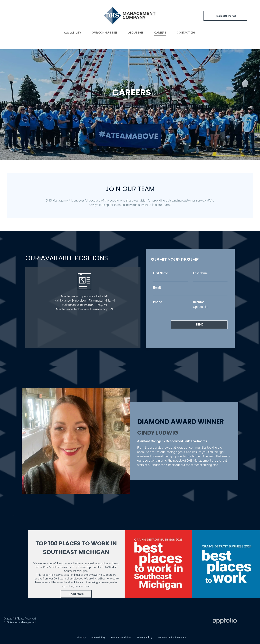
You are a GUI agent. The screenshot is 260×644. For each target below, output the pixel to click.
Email (157, 288)
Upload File (201, 307)
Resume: (199, 302)
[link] (76, 594)
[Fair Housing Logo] (167, 621)
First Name (161, 273)
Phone (158, 302)
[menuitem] (73, 33)
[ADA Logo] (117, 621)
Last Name (200, 273)
